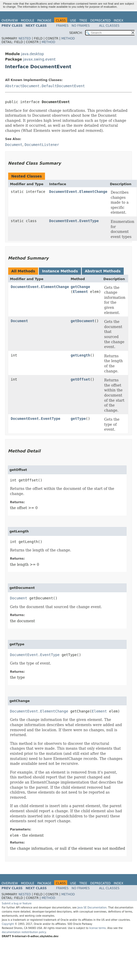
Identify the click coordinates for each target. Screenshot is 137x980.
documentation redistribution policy (24, 932)
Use (73, 21)
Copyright (8, 924)
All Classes (109, 26)
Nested (25, 38)
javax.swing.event (39, 59)
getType (78, 419)
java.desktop (32, 54)
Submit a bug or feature (17, 903)
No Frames (81, 26)
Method (68, 38)
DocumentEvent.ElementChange (78, 192)
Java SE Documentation (92, 908)
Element (80, 292)
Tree (83, 21)
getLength (81, 355)
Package (44, 21)
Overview (10, 21)
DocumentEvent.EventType (74, 221)
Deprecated (100, 21)
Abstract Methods (103, 271)
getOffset (81, 379)
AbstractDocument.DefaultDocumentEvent (45, 86)
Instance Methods (60, 271)
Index (119, 21)
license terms (98, 928)
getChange (81, 287)
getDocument (83, 321)
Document (19, 321)
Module (28, 21)
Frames (62, 26)
